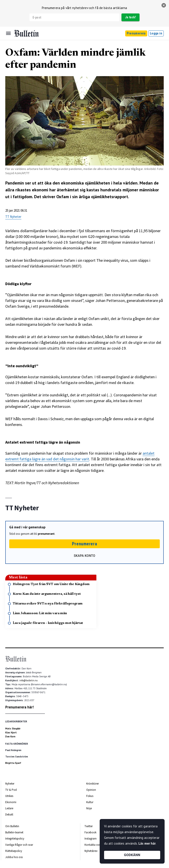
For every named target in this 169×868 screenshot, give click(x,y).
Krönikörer (93, 784)
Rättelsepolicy (14, 851)
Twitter (89, 826)
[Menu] (8, 33)
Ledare (9, 808)
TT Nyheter (13, 217)
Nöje (89, 808)
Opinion (91, 790)
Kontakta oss (92, 845)
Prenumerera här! (19, 707)
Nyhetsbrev (91, 851)
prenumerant (46, 534)
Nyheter (10, 784)
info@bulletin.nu (28, 680)
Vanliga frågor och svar (19, 845)
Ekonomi (11, 802)
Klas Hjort (11, 732)
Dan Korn (10, 736)
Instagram (91, 839)
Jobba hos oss (14, 857)
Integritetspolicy (15, 839)
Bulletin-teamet (14, 832)
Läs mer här (147, 843)
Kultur (90, 802)
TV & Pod (11, 790)
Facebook (90, 832)
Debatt (9, 814)
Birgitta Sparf (13, 763)
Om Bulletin (12, 826)
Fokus (90, 796)
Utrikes (9, 796)
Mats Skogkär (13, 729)
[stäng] (164, 5)
